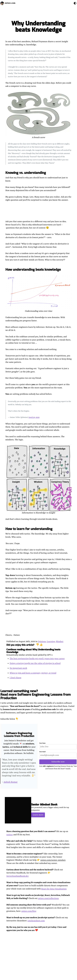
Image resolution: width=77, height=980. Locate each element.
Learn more (38, 815)
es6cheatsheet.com (36, 921)
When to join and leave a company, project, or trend (33, 673)
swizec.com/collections (48, 898)
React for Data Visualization (54, 889)
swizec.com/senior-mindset (53, 860)
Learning (51, 642)
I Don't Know (15, 678)
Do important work (18, 668)
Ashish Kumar (11, 782)
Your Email (42, 752)
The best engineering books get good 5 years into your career (37, 659)
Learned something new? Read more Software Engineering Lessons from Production (36, 695)
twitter (10, 835)
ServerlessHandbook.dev (17, 876)
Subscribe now (58, 762)
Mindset (60, 642)
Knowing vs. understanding (26, 173)
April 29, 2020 (34, 417)
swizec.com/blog (29, 911)
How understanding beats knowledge (33, 270)
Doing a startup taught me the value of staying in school (35, 663)
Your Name (42, 743)
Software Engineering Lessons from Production (19, 735)
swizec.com (10, 3)
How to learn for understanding (29, 529)
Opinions (42, 642)
